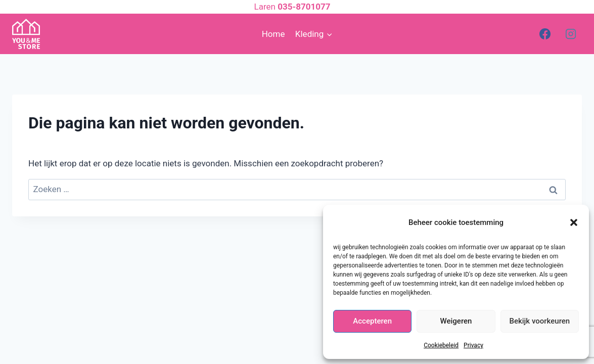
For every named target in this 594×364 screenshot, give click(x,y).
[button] (574, 222)
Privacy (473, 345)
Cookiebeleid (441, 345)
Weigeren (456, 321)
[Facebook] (545, 34)
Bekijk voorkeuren (539, 321)
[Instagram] (571, 34)
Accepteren (372, 321)
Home (273, 34)
